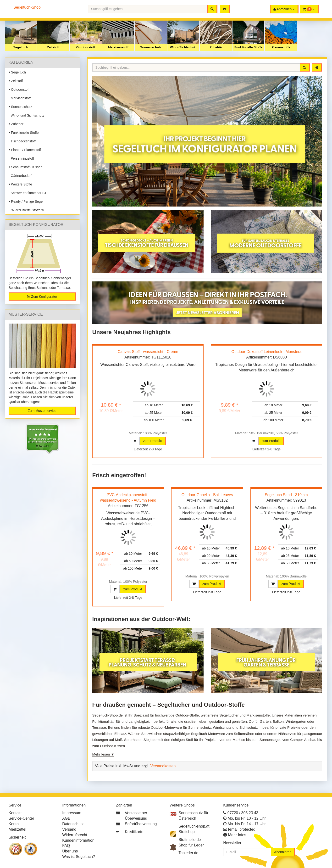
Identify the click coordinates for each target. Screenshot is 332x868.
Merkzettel (17, 829)
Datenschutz (73, 824)
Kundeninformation (78, 840)
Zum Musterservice (42, 411)
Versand (69, 829)
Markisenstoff (118, 47)
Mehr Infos (237, 835)
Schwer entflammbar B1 (28, 193)
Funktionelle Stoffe (248, 47)
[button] (309, 9)
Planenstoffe (281, 47)
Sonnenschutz (151, 47)
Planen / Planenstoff (25, 150)
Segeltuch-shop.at (194, 826)
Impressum (72, 813)
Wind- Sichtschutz (183, 47)
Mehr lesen (101, 754)
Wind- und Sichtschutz (26, 115)
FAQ (66, 846)
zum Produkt (152, 441)
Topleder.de (188, 853)
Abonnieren (283, 852)
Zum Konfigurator (42, 297)
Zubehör (216, 47)
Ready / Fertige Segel (26, 202)
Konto (14, 824)
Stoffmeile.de (190, 840)
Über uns (70, 851)
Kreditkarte (134, 832)
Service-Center (21, 818)
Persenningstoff (21, 158)
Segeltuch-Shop (27, 7)
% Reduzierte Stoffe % (27, 210)
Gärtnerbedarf (20, 176)
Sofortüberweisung (141, 824)
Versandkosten (163, 766)
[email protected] (242, 829)
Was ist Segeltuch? (78, 857)
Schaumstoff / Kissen (26, 167)
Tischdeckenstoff (22, 141)
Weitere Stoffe (20, 184)
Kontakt (15, 813)
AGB (66, 818)
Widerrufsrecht (75, 835)
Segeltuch (21, 47)
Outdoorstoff (86, 47)
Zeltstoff (53, 47)
